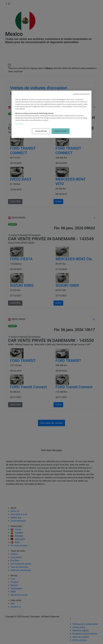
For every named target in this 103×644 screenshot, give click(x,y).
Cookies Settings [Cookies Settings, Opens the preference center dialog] (41, 131)
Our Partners (19, 124)
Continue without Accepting (81, 94)
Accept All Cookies (60, 131)
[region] (51, 114)
